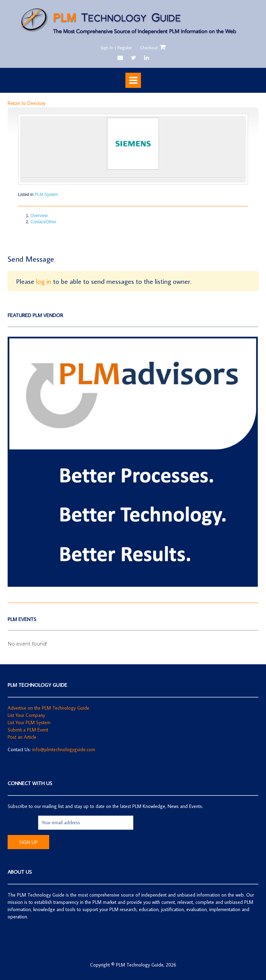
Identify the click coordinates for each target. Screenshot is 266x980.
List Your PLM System (29, 722)
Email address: (23, 822)
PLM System (46, 195)
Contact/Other (43, 222)
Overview (39, 216)
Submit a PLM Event (28, 730)
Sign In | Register (116, 47)
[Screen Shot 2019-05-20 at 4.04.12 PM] (133, 585)
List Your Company (26, 715)
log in (44, 281)
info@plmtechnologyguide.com (64, 749)
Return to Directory (26, 103)
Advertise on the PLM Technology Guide (48, 708)
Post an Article (22, 737)
